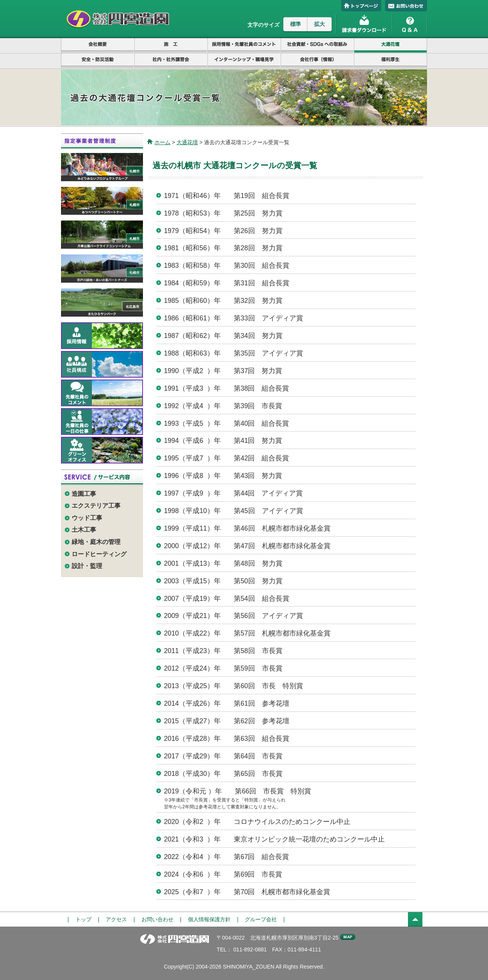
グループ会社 (261, 919)
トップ (83, 919)
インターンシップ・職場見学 (244, 61)
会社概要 (98, 46)
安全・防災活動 (98, 61)
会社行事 (317, 61)
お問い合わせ (406, 6)
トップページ (361, 6)
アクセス (116, 919)
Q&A (410, 23)
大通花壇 (390, 46)
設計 (171, 46)
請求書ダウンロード (364, 23)
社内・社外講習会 (171, 61)
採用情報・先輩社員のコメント (244, 46)
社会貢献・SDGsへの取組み (317, 46)
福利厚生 (390, 61)
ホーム (162, 142)
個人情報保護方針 (209, 919)
